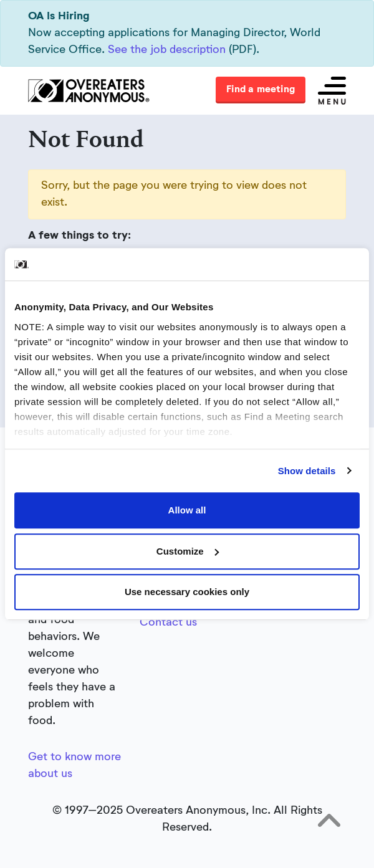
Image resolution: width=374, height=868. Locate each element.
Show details (307, 471)
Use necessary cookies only (187, 592)
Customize (188, 551)
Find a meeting (261, 90)
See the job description (167, 50)
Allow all (187, 510)
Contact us (168, 622)
